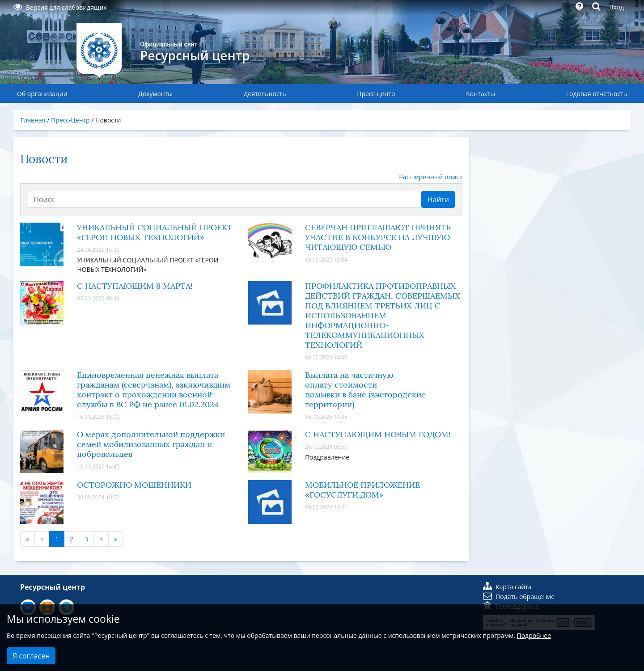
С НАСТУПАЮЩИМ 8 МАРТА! (135, 286)
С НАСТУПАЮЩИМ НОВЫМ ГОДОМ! (378, 435)
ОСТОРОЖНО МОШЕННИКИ (134, 485)
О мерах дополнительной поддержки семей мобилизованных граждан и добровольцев (151, 444)
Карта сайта (507, 587)
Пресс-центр (376, 94)
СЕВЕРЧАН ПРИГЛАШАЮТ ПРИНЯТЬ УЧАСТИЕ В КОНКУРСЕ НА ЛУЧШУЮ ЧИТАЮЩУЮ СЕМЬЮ (378, 237)
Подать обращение (519, 597)
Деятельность (265, 94)
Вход (616, 7)
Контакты (481, 94)
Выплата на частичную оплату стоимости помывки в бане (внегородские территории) (365, 390)
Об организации (42, 94)
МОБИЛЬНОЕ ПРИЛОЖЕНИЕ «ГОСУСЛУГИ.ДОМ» (362, 490)
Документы (155, 94)
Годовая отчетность (597, 94)
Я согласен (31, 656)
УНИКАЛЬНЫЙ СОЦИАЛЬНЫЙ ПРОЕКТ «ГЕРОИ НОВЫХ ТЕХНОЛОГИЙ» (155, 232)
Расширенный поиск (431, 177)
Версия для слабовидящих (60, 7)
